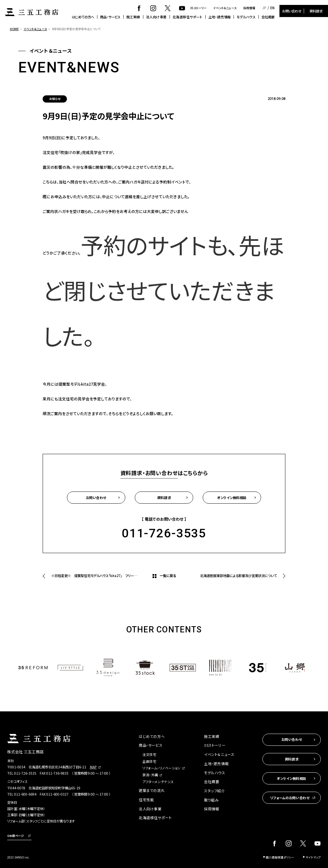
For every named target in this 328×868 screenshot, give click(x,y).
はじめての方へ (83, 17)
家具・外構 (150, 775)
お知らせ (55, 99)
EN (272, 8)
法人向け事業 (156, 17)
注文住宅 (149, 754)
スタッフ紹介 (214, 791)
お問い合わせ (292, 11)
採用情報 (249, 8)
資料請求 (316, 11)
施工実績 (133, 17)
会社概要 (268, 17)
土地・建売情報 (220, 17)
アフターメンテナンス (158, 782)
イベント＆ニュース (225, 8)
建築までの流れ (152, 790)
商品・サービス (110, 17)
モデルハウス (246, 17)
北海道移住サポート (188, 17)
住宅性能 (146, 800)
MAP (93, 767)
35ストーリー (198, 8)
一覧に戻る (168, 576)
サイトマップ (313, 857)
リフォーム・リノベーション (161, 768)
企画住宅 (149, 761)
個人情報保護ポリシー (280, 857)
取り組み (211, 800)
